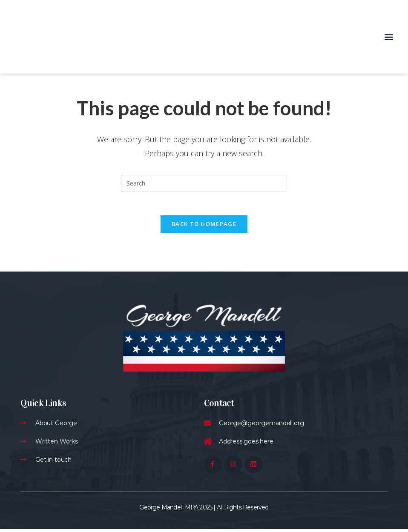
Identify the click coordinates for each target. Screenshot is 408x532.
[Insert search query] (204, 183)
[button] (389, 37)
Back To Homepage (204, 226)
